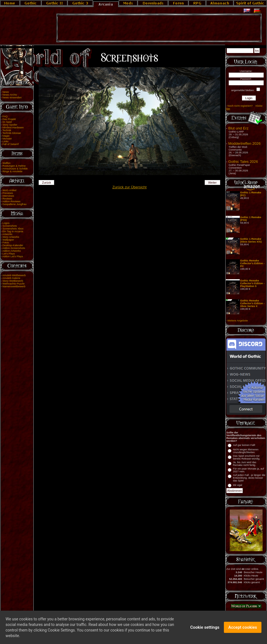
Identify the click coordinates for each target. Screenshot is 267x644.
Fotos (6, 243)
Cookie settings (205, 630)
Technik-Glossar (12, 133)
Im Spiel (7, 122)
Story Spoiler (10, 125)
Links (6, 141)
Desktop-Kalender (13, 245)
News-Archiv (10, 95)
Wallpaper (8, 240)
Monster (7, 139)
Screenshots (10, 226)
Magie (6, 136)
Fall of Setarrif (11, 144)
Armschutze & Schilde (15, 169)
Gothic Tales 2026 (243, 162)
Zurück (47, 183)
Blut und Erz (238, 128)
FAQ (5, 116)
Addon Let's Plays (13, 256)
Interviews (8, 196)
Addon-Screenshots (14, 248)
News (6, 92)
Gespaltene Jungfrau (15, 204)
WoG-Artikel (9, 190)
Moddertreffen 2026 (244, 143)
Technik (7, 130)
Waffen (7, 163)
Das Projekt (9, 119)
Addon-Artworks (11, 251)
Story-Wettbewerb (13, 281)
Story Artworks (11, 237)
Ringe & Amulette (13, 171)
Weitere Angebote (238, 321)
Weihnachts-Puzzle (14, 284)
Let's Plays (9, 254)
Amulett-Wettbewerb (14, 275)
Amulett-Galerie (11, 278)
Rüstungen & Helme (14, 166)
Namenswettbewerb (14, 286)
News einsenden (12, 98)
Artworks (7, 234)
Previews (8, 193)
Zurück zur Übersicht (129, 187)
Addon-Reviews (11, 201)
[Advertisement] (159, 28)
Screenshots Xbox (13, 229)
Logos (6, 223)
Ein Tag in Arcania (13, 231)
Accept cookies (243, 630)
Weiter (213, 183)
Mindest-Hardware (13, 128)
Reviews (7, 199)
